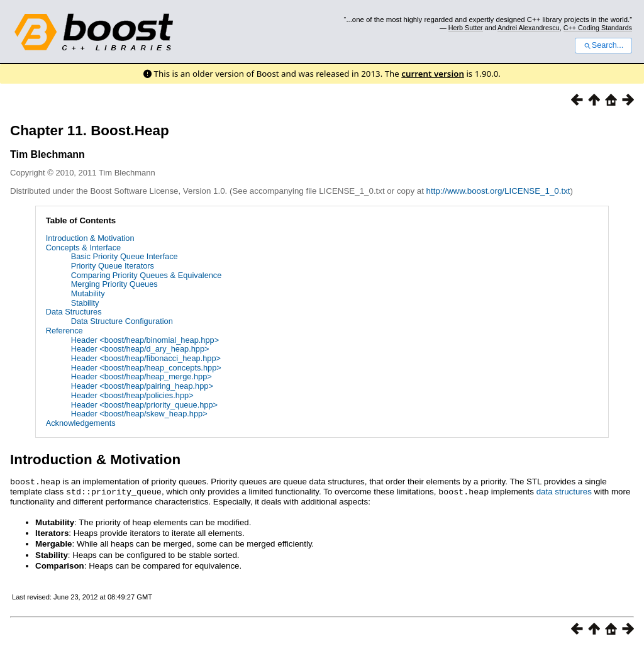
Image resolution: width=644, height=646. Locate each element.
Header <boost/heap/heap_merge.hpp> (142, 376)
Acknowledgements (81, 423)
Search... (603, 45)
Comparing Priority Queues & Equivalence (147, 275)
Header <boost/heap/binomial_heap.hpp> (145, 340)
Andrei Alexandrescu (529, 28)
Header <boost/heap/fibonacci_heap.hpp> (146, 358)
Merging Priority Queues (114, 284)
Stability (85, 303)
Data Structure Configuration (122, 321)
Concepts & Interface (84, 248)
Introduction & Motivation (90, 238)
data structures (564, 491)
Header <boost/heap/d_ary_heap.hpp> (140, 349)
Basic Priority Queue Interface (125, 256)
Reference (64, 331)
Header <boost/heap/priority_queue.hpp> (144, 405)
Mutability (88, 293)
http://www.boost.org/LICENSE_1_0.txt (498, 191)
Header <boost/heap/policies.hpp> (132, 395)
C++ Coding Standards (598, 28)
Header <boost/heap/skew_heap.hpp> (139, 414)
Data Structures (74, 312)
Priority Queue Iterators (113, 266)
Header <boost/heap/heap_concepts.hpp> (146, 368)
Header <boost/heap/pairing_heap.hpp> (142, 386)
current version (433, 74)
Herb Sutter (466, 28)
